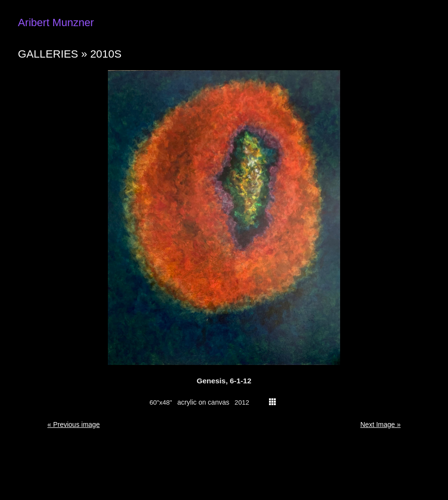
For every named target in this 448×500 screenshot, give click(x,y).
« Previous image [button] (74, 424)
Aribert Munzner (56, 23)
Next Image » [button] (381, 424)
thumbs (272, 402)
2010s (106, 54)
